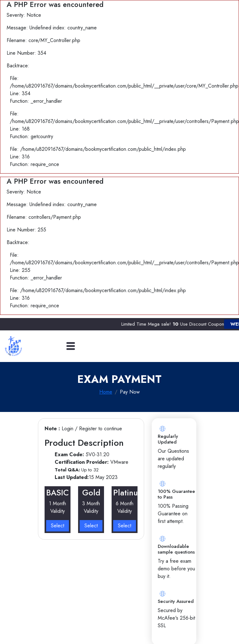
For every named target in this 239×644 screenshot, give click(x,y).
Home (106, 392)
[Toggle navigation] (71, 346)
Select (58, 526)
